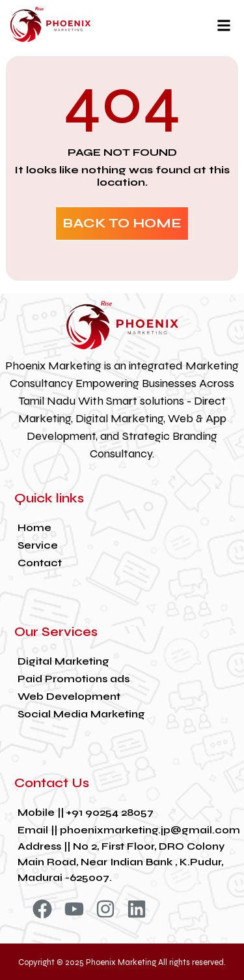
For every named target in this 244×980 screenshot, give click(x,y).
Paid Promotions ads (74, 679)
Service (38, 545)
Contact (40, 563)
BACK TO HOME (122, 223)
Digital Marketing (63, 661)
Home (34, 527)
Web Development (69, 696)
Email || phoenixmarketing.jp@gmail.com (129, 830)
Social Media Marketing (81, 714)
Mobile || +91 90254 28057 (86, 812)
